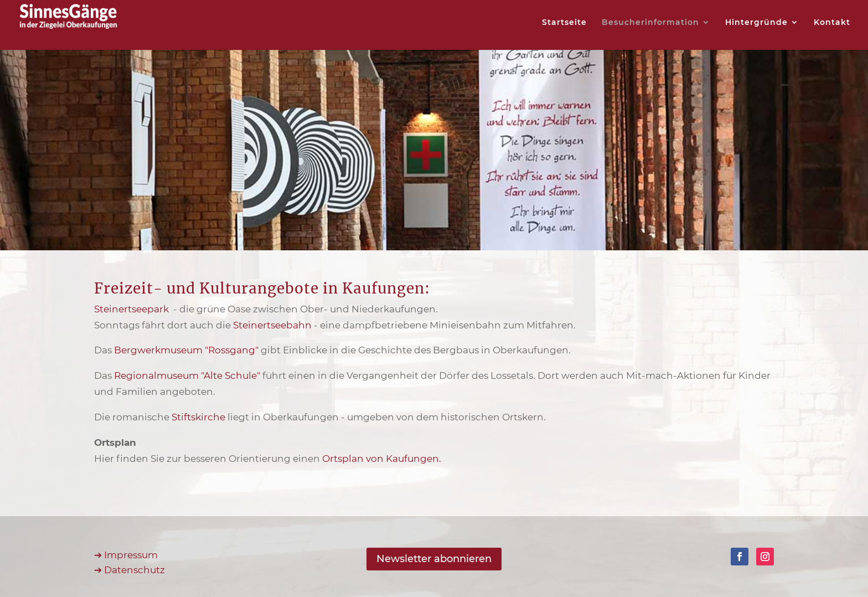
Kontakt (832, 23)
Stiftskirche (198, 417)
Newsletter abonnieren (434, 559)
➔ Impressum (126, 555)
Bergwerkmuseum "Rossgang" (186, 350)
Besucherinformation (650, 23)
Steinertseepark (133, 309)
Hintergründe (756, 23)
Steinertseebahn (272, 325)
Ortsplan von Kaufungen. (382, 459)
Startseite (564, 23)
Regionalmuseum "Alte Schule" (187, 375)
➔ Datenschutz (130, 570)
